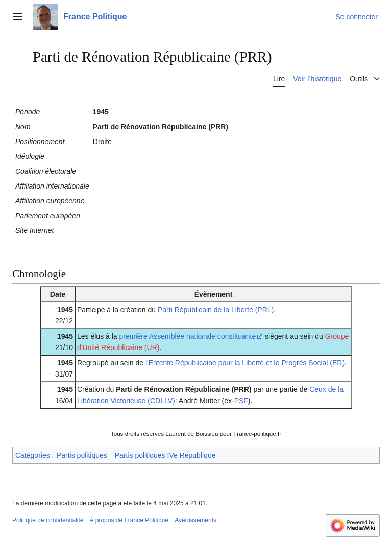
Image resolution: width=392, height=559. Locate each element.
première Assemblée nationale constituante (188, 336)
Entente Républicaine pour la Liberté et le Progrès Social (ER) (247, 363)
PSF (241, 401)
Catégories (33, 455)
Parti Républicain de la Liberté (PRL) (216, 310)
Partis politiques (82, 455)
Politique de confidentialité (48, 520)
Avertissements (195, 520)
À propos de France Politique (129, 520)
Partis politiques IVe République (165, 455)
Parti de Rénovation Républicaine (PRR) (183, 389)
